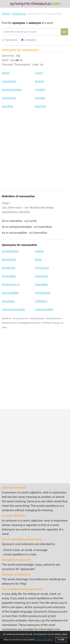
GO (64, 32)
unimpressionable (13, 309)
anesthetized (10, 251)
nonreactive (42, 293)
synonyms (19, 23)
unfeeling (41, 301)
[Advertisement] (35, 152)
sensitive (7, 106)
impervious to (11, 284)
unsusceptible (44, 309)
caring (39, 73)
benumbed (9, 259)
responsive (9, 98)
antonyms (35, 23)
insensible (41, 284)
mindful (40, 90)
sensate (40, 98)
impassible (9, 276)
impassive (41, 276)
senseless (8, 301)
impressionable (12, 90)
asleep (39, 251)
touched (40, 106)
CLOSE (61, 640)
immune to (42, 268)
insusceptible (10, 293)
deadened (8, 268)
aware (6, 73)
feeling (39, 81)
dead (38, 259)
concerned (9, 81)
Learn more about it (45, 640)
